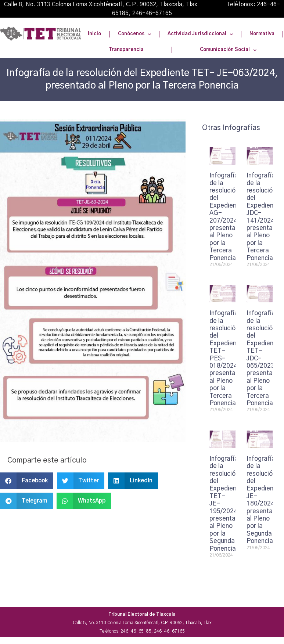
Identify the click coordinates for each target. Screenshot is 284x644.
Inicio (94, 34)
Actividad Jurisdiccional (200, 34)
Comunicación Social (228, 50)
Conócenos (134, 34)
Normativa (262, 34)
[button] (27, 481)
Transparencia (126, 50)
